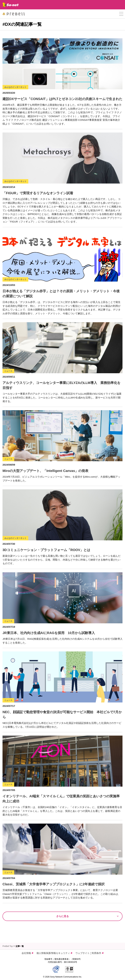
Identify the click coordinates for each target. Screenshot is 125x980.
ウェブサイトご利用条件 (89, 953)
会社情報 (27, 953)
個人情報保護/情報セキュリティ (54, 953)
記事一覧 (20, 946)
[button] (121, 14)
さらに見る (62, 916)
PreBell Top (8, 946)
